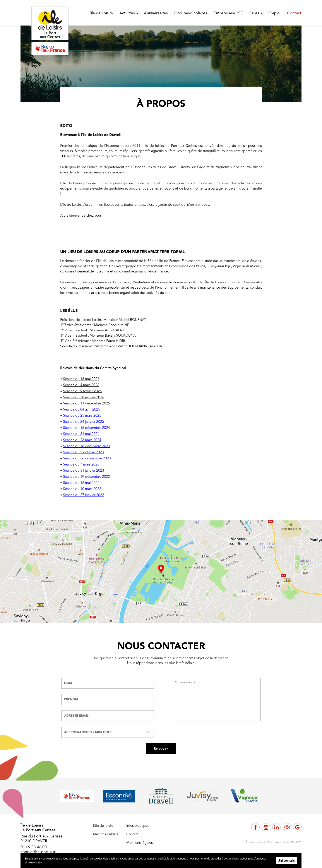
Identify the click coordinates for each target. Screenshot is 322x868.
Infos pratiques (138, 826)
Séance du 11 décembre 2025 (86, 404)
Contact (294, 13)
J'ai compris (286, 861)
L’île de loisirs (103, 826)
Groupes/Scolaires (191, 13)
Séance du (72, 477)
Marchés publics (106, 834)
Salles (254, 13)
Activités (127, 13)
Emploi (274, 13)
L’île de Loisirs (101, 13)
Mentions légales (140, 843)
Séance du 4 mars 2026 (81, 385)
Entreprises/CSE (228, 13)
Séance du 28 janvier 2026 (84, 397)
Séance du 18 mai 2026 (81, 379)
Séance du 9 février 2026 (82, 391)
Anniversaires (156, 13)
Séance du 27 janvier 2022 (84, 495)
